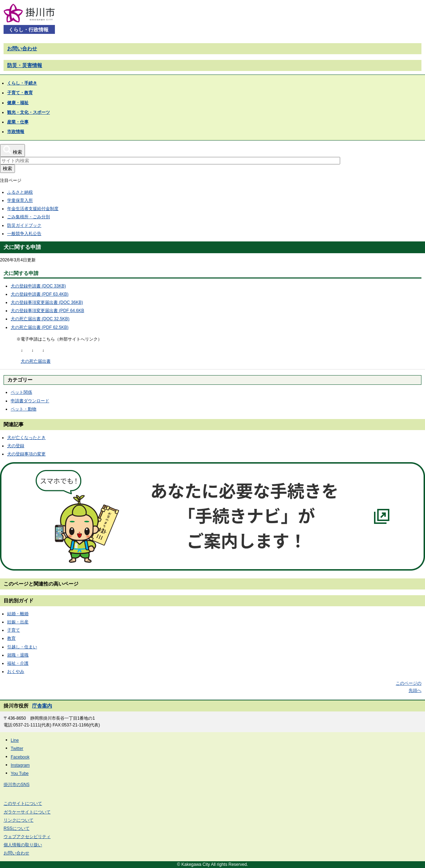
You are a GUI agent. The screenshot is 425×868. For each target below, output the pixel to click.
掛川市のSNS (17, 785)
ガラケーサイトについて (27, 812)
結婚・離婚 (18, 614)
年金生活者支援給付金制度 (33, 209)
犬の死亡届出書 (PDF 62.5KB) (40, 327)
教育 (11, 638)
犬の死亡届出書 (36, 361)
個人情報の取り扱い (23, 845)
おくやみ (16, 672)
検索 (7, 169)
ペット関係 (21, 392)
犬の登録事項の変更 (26, 454)
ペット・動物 (24, 409)
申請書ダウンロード (30, 401)
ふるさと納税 (20, 192)
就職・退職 (18, 655)
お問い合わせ (22, 48)
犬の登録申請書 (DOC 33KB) (38, 286)
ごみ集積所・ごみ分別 (29, 217)
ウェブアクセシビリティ (27, 837)
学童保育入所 (20, 200)
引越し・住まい (22, 647)
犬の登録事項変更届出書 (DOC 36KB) (47, 302)
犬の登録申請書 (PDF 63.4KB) (40, 294)
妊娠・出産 (18, 622)
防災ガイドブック (24, 225)
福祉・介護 (18, 663)
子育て (14, 630)
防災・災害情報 (25, 65)
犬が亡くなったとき (26, 438)
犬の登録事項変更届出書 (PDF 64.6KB (47, 311)
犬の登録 (16, 446)
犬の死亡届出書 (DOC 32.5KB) (40, 319)
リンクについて (19, 820)
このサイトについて (23, 803)
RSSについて (17, 828)
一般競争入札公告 (24, 234)
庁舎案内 (42, 706)
